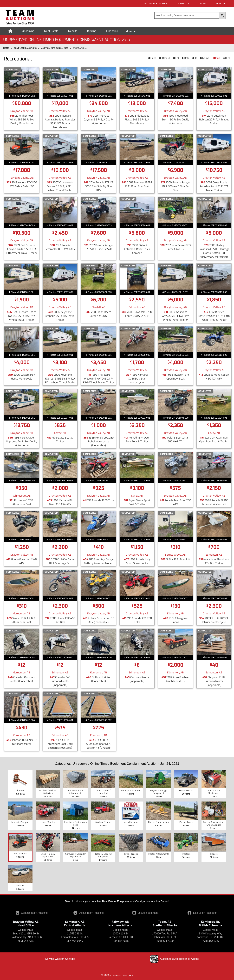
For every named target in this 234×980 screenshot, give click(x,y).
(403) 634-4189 (165, 941)
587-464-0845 (75, 941)
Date (187, 58)
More (129, 31)
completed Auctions (25, 48)
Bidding (92, 31)
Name (206, 58)
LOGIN (202, 3)
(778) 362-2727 (211, 941)
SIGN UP (220, 3)
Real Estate (51, 31)
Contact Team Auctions (32, 913)
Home (6, 48)
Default (166, 58)
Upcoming (28, 31)
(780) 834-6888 (120, 941)
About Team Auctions (88, 913)
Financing (112, 31)
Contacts (183, 3)
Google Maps (26, 930)
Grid (218, 58)
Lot (177, 58)
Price (153, 58)
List (228, 58)
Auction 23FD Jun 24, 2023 (55, 48)
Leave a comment (145, 913)
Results (73, 31)
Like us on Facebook (202, 913)
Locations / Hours (156, 3)
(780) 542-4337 (26, 941)
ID (196, 58)
